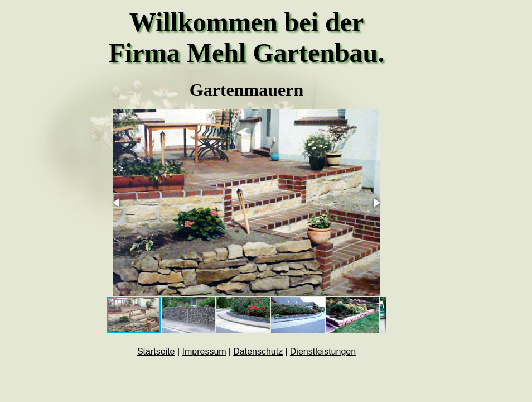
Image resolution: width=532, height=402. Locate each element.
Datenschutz (258, 351)
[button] (117, 203)
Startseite (156, 351)
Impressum (204, 351)
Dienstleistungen (323, 351)
